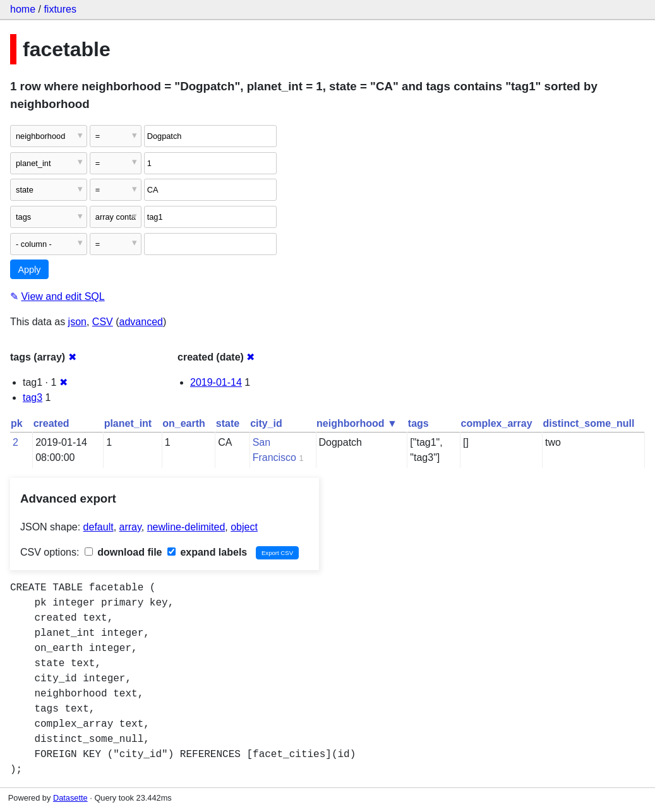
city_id (266, 423)
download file (123, 552)
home (23, 9)
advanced (141, 322)
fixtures (60, 9)
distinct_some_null (589, 423)
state (228, 423)
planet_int (128, 423)
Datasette (70, 798)
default (99, 527)
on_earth (184, 423)
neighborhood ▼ (357, 423)
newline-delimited (186, 527)
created (51, 423)
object (244, 527)
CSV (103, 322)
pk (17, 423)
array (130, 527)
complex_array (497, 423)
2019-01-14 (216, 382)
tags (418, 423)
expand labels (207, 552)
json (77, 322)
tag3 (33, 397)
